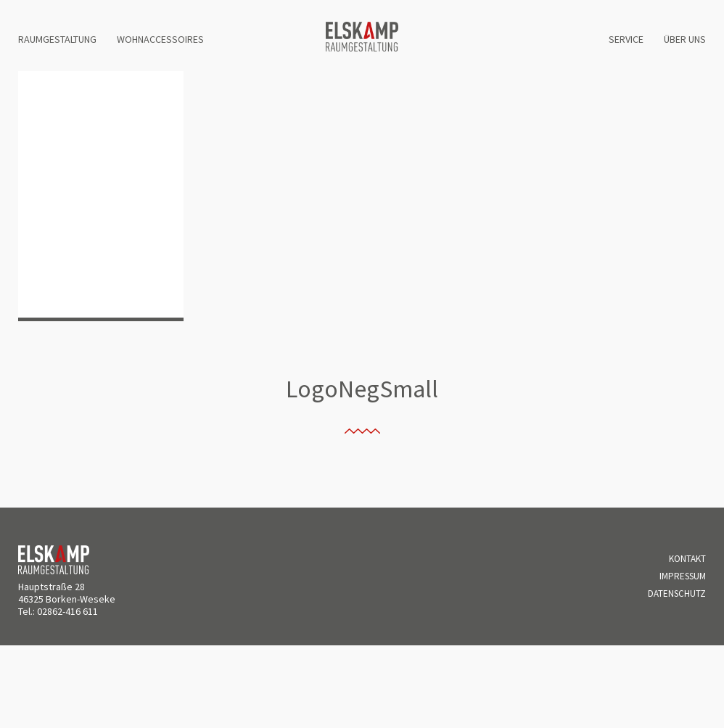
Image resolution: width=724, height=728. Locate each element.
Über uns (685, 39)
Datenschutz (677, 593)
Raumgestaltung (57, 39)
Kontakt (687, 559)
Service (626, 39)
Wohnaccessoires (160, 39)
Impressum (683, 576)
